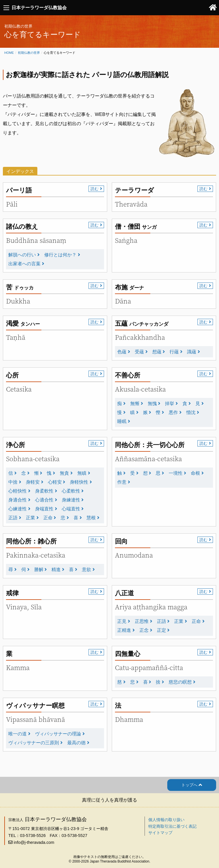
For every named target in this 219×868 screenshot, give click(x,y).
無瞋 (82, 473)
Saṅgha (126, 240)
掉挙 (170, 404)
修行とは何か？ (60, 255)
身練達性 (71, 500)
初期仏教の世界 (29, 53)
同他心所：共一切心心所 (150, 445)
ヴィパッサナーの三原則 (34, 743)
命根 (195, 473)
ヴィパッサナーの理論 (58, 734)
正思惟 (142, 621)
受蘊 (139, 352)
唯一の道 (18, 734)
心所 (12, 375)
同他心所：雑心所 (31, 541)
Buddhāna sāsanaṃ (36, 240)
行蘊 (174, 352)
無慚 (135, 404)
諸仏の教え (22, 227)
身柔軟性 (44, 491)
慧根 (91, 518)
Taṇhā (16, 337)
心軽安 (55, 482)
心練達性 (18, 509)
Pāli (12, 204)
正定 (162, 630)
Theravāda (131, 204)
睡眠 (122, 421)
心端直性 (71, 509)
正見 (122, 621)
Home (9, 53)
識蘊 (192, 352)
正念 (144, 630)
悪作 (173, 412)
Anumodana (134, 555)
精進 (56, 570)
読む (95, 189)
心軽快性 (18, 491)
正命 (48, 518)
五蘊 (142, 324)
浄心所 (16, 445)
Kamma (18, 668)
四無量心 (128, 654)
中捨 (13, 482)
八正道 (124, 593)
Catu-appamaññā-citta (149, 668)
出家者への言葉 (24, 264)
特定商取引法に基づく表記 (172, 826)
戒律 (12, 593)
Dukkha (18, 301)
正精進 (124, 630)
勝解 (39, 570)
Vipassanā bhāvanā (35, 719)
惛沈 (191, 412)
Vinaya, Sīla (24, 607)
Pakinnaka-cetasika (36, 555)
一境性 (176, 473)
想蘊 (157, 352)
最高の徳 (76, 743)
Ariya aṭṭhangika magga (151, 607)
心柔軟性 (71, 491)
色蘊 (122, 352)
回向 (121, 541)
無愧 (152, 404)
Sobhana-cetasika (33, 459)
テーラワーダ (135, 190)
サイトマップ (160, 833)
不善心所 (128, 375)
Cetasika (19, 389)
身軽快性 (79, 482)
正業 (30, 518)
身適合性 (18, 500)
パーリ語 (19, 190)
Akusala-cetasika (140, 389)
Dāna (123, 301)
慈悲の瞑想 (180, 682)
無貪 (64, 473)
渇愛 (23, 324)
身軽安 (33, 482)
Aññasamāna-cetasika (148, 459)
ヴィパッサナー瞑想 (35, 706)
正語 (13, 518)
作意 (122, 482)
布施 (129, 287)
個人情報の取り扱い (166, 820)
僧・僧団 (136, 227)
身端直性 (44, 509)
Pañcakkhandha (140, 337)
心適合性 (44, 500)
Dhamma (129, 719)
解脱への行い (22, 255)
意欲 (87, 570)
